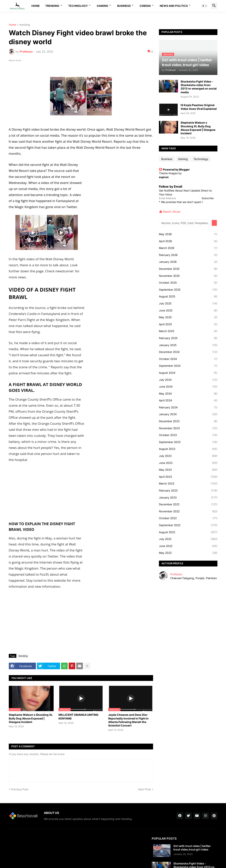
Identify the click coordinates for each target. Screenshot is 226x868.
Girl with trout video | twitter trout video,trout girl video (192, 848)
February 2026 (188, 255)
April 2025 (188, 324)
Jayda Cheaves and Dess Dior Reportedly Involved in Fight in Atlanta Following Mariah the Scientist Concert (128, 720)
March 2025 (188, 331)
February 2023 (188, 491)
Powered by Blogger (174, 169)
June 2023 (188, 463)
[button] (205, 6)
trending (25, 25)
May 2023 (188, 470)
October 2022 (188, 518)
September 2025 (188, 290)
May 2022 (188, 553)
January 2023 (188, 498)
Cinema (145, 6)
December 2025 (188, 269)
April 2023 (188, 477)
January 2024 (188, 414)
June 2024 (188, 387)
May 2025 (188, 317)
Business (124, 6)
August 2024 (188, 373)
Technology (78, 6)
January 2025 (188, 345)
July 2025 (188, 303)
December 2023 (188, 421)
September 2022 (188, 525)
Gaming (102, 6)
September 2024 (188, 366)
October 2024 (188, 359)
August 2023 (188, 449)
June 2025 (188, 310)
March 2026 (188, 248)
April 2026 (188, 241)
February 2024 (188, 407)
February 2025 (188, 338)
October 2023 (188, 435)
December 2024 (188, 352)
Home (36, 6)
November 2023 (188, 428)
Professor (176, 574)
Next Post (145, 789)
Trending (52, 6)
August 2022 (188, 532)
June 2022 (188, 546)
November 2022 (188, 511)
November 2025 (188, 276)
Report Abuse (172, 212)
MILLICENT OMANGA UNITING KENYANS (78, 716)
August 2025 (188, 296)
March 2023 (188, 484)
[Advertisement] (81, 622)
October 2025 (188, 283)
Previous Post (20, 789)
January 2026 (188, 262)
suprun (164, 177)
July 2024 (188, 380)
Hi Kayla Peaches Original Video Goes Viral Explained (199, 107)
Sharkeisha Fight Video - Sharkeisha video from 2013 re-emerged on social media (199, 87)
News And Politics (174, 6)
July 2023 (188, 456)
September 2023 (188, 442)
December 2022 (188, 504)
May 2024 (188, 394)
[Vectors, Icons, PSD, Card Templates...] (186, 223)
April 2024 (188, 400)
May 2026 (188, 234)
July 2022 (188, 539)
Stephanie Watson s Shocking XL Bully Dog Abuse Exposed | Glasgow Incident (31, 718)
